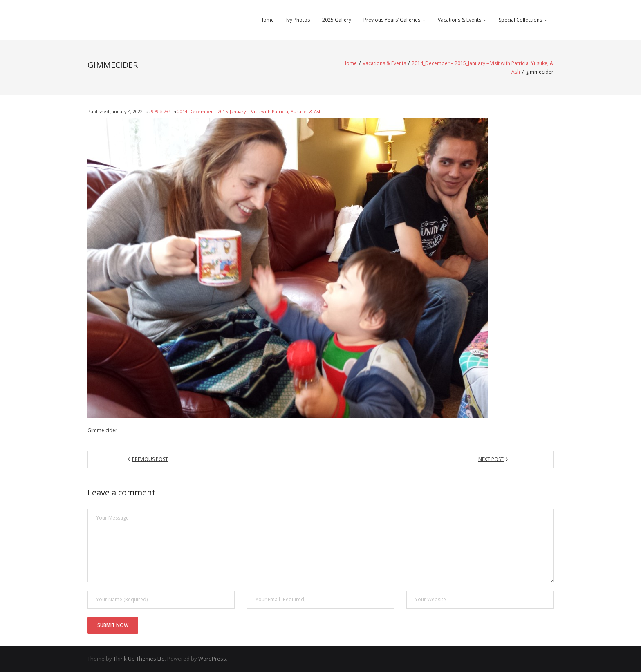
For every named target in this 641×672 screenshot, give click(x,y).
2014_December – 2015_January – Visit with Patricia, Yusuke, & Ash (250, 111)
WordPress (212, 659)
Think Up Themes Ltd (139, 659)
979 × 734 (161, 111)
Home (267, 20)
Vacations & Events (459, 20)
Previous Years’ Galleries (392, 20)
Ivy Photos (298, 20)
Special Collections (520, 20)
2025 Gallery (337, 20)
